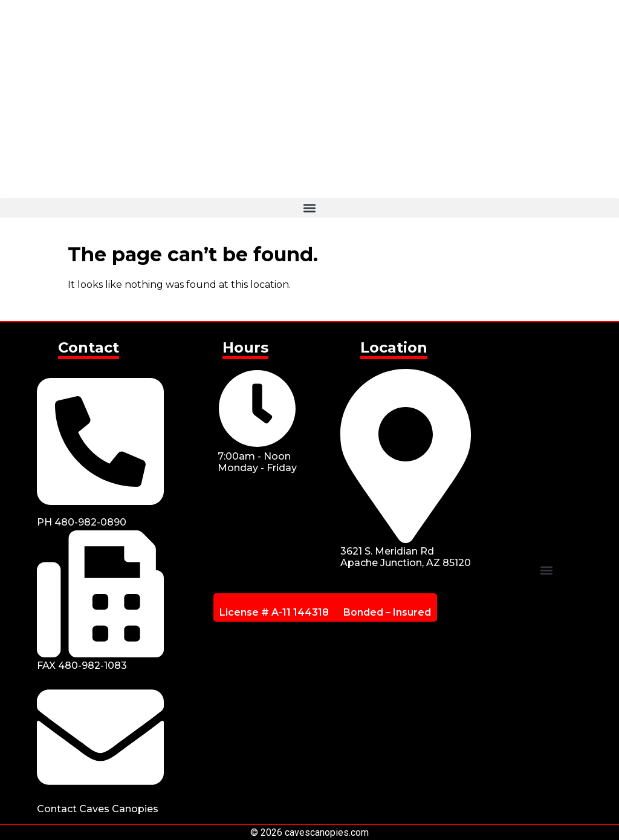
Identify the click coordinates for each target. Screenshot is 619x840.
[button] (309, 208)
